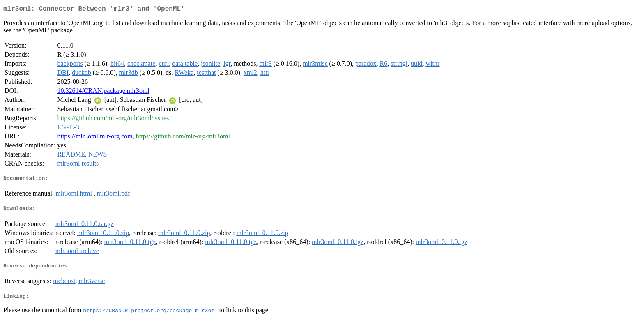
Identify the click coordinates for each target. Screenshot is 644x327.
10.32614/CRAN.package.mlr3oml (103, 92)
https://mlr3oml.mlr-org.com (95, 138)
